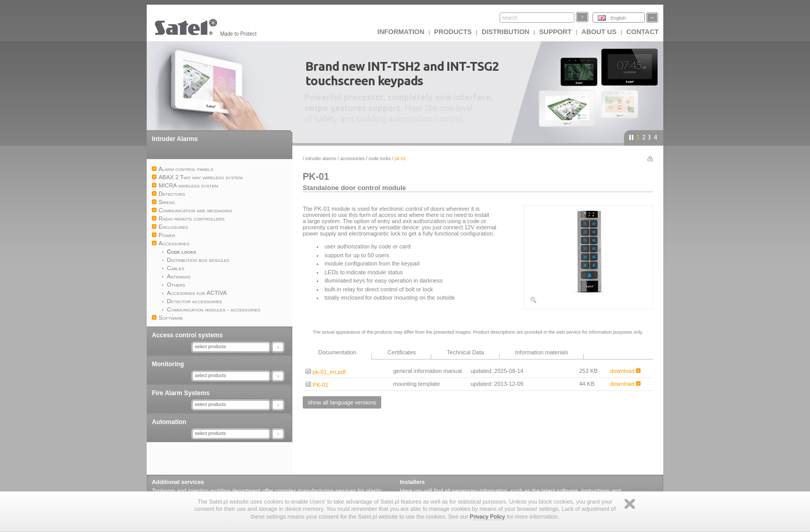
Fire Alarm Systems (181, 393)
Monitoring (168, 364)
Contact (642, 32)
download (625, 371)
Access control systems (187, 335)
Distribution (505, 32)
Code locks (380, 159)
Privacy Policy (487, 517)
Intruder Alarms (175, 139)
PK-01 (317, 385)
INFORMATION (401, 32)
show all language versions (342, 402)
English (618, 18)
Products (453, 32)
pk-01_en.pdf (325, 372)
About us (599, 32)
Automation (169, 422)
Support (556, 32)
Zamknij (630, 504)
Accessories (353, 159)
